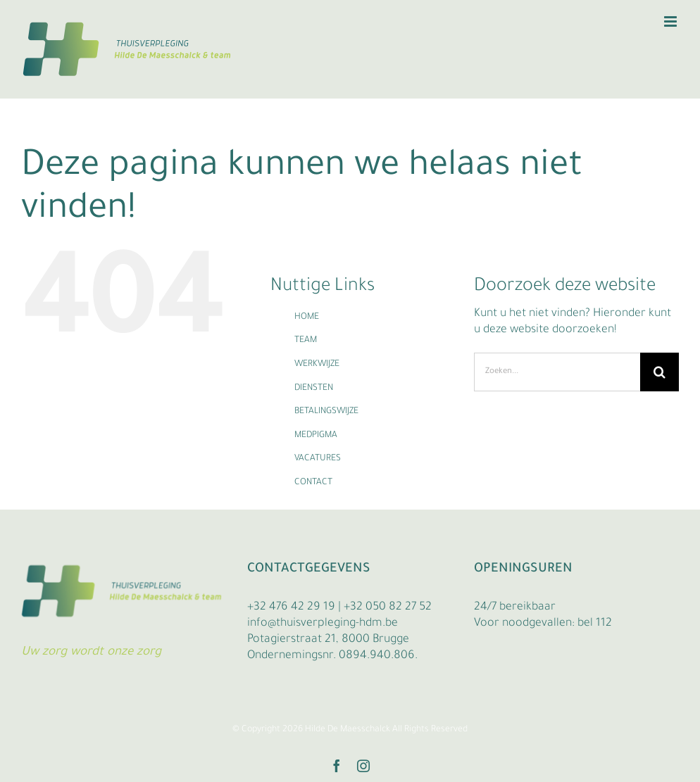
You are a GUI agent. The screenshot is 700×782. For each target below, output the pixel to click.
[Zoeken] (660, 372)
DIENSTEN (314, 389)
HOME (307, 317)
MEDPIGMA (316, 436)
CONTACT (313, 483)
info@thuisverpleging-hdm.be (323, 624)
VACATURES (318, 459)
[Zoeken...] (557, 372)
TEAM (306, 341)
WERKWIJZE (317, 365)
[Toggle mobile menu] (671, 21)
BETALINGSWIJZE (326, 412)
